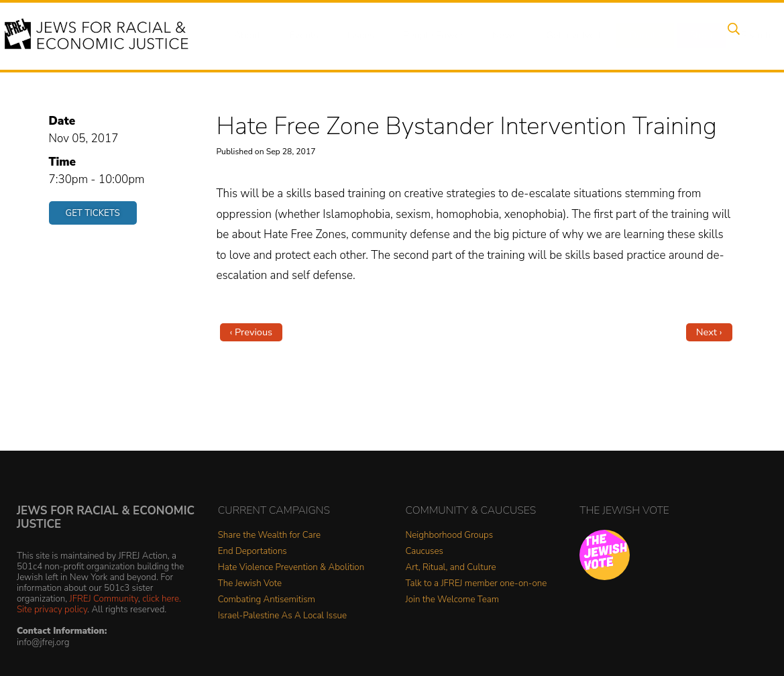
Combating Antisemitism (267, 600)
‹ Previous (251, 332)
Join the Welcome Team (453, 600)
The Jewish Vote (250, 584)
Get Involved (559, 36)
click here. (162, 599)
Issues (354, 36)
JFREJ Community (104, 599)
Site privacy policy (52, 609)
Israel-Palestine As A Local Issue (282, 616)
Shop (680, 36)
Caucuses (425, 552)
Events (301, 36)
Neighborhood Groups (450, 536)
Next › (709, 332)
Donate (628, 36)
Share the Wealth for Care (269, 536)
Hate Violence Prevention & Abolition (291, 568)
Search (731, 36)
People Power (424, 36)
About (248, 36)
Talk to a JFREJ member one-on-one (477, 584)
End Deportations (253, 552)
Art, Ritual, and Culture (451, 568)
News (493, 36)
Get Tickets (93, 213)
